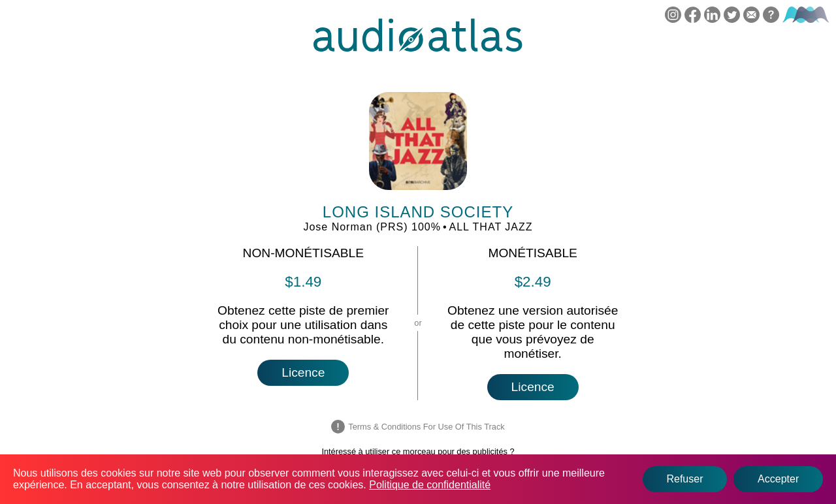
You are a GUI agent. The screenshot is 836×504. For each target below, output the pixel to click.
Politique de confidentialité (430, 485)
